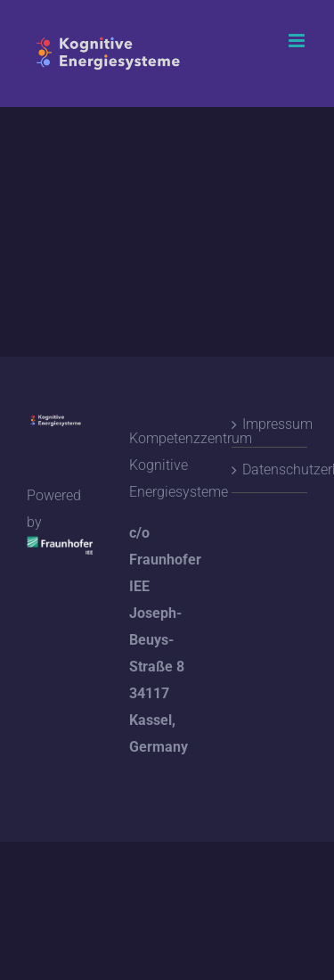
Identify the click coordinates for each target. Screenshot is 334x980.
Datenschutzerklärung (270, 469)
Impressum (270, 424)
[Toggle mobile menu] (298, 41)
